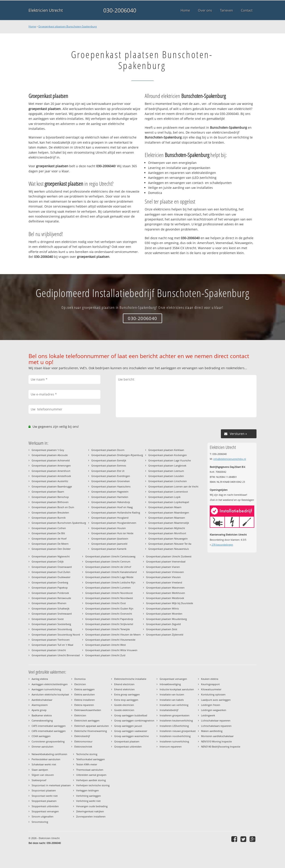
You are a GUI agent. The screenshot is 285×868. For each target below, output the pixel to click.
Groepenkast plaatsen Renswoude (51, 598)
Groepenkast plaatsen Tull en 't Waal (52, 645)
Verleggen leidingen (88, 790)
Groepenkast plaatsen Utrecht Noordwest (109, 598)
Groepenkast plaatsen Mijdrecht (167, 528)
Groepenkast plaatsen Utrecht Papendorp (109, 619)
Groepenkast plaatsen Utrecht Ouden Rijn (109, 608)
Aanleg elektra (40, 679)
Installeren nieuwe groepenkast (178, 731)
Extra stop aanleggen (126, 700)
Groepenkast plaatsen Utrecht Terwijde (108, 629)
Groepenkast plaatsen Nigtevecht (51, 556)
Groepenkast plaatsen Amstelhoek (51, 476)
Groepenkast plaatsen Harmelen (110, 497)
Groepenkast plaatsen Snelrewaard (52, 614)
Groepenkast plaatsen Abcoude (50, 455)
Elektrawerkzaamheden (88, 710)
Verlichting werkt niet (88, 801)
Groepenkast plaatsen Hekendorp (111, 502)
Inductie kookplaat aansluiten (177, 689)
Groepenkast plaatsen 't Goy (48, 450)
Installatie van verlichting (174, 705)
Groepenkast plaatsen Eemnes (109, 466)
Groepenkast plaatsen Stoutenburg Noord (56, 635)
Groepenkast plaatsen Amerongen (51, 466)
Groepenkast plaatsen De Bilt (48, 533)
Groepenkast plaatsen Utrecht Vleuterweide (110, 640)
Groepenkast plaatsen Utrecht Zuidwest (169, 556)
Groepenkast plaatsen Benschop (50, 497)
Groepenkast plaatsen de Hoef (49, 539)
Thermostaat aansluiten (90, 770)
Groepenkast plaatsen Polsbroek (50, 593)
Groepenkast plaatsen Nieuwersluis (169, 549)
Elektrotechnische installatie (130, 679)
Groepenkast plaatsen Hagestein (110, 492)
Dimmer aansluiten (43, 747)
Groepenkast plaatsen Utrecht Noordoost (109, 593)
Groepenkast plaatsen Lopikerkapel (169, 502)
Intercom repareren (171, 747)
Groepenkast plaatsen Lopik (164, 497)
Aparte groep (39, 710)
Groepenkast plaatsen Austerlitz (50, 481)
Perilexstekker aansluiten (46, 759)
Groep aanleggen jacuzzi (128, 726)
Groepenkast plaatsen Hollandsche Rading (116, 512)
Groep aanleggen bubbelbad (131, 715)
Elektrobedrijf (82, 736)
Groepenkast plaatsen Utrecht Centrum (108, 561)
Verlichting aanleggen (89, 796)
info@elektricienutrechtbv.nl (230, 459)
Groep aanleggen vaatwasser (131, 731)
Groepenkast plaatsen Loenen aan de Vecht (173, 486)
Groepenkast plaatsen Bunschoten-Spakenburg (68, 26)
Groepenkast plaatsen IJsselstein (110, 539)
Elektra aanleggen (84, 689)
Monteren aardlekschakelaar (217, 736)
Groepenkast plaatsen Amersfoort (51, 471)
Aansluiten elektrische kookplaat (50, 694)
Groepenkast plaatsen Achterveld (51, 460)
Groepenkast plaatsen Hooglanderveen (114, 523)
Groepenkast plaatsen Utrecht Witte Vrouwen (111, 650)
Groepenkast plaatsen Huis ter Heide (112, 533)
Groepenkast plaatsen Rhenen (49, 603)
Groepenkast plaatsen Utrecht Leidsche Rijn (110, 582)
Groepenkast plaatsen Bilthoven (50, 502)
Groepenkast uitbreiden (128, 747)
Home (32, 26)
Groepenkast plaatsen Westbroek (165, 598)
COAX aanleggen (41, 736)
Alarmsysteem (40, 705)
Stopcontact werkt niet (45, 796)
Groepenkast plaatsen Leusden (166, 476)
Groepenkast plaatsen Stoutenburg (52, 629)
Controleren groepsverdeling (48, 741)
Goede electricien (124, 705)
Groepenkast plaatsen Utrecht (49, 650)
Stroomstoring (40, 822)
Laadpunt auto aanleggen (216, 700)
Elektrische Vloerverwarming (91, 731)
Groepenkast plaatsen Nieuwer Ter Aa (170, 544)
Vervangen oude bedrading (92, 806)
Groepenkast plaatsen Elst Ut (108, 471)
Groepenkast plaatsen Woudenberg (166, 619)
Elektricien (80, 715)
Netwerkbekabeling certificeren (49, 754)
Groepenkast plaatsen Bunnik (49, 518)
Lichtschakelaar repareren (216, 720)
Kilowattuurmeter (211, 689)
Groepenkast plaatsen (127, 741)
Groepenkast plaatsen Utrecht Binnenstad (56, 655)
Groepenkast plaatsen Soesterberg (51, 624)
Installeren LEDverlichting (174, 726)
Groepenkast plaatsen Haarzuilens (111, 486)
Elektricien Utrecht (46, 10)
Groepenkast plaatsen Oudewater (51, 577)
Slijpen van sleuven (43, 775)
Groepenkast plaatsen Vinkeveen (165, 572)
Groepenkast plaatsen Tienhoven (51, 640)
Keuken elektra (210, 679)
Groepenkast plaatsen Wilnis (162, 608)
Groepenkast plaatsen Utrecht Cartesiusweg (110, 556)
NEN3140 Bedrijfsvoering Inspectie (221, 747)
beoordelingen (222, 545)
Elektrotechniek (83, 747)
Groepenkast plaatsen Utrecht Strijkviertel (109, 624)
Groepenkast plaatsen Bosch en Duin (53, 507)
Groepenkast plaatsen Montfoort (167, 533)
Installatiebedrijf (169, 710)
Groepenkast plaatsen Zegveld (163, 624)
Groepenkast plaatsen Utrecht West (106, 645)
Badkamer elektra (42, 715)
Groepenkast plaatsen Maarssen (167, 518)
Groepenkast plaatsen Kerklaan (166, 450)
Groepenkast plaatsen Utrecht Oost (106, 603)
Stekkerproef (39, 780)
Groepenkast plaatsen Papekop (50, 588)
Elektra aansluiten (85, 694)
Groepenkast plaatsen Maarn (165, 507)
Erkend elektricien (124, 689)
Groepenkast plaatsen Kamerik (109, 549)
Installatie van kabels (172, 700)
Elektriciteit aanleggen (87, 720)
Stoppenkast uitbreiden (45, 806)
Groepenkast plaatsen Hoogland (110, 518)
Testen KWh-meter (87, 764)
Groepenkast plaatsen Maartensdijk (169, 523)
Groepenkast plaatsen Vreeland (164, 582)
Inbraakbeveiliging (170, 684)
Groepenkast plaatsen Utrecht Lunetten (108, 588)
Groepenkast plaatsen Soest (48, 619)
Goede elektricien (124, 710)
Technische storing (87, 754)
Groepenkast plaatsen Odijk (48, 561)
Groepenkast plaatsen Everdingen (111, 476)
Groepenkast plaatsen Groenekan (111, 481)
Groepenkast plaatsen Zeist (162, 629)
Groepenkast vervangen (173, 679)
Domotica (80, 679)
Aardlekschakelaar (42, 700)
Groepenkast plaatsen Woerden (164, 614)
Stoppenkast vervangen (45, 811)
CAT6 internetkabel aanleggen (49, 731)
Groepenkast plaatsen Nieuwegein (168, 539)
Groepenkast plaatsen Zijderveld (165, 635)
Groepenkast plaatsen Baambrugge (52, 486)
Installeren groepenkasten (175, 715)
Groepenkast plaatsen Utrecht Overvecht (109, 614)
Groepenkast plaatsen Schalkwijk (51, 608)
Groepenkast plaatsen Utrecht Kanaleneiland (111, 572)
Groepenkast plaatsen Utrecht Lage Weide (109, 577)
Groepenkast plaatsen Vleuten (163, 577)
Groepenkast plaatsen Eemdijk (109, 460)
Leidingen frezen (211, 705)
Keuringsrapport (210, 684)
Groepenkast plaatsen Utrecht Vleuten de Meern (113, 635)
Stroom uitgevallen (43, 816)
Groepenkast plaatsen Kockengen (168, 455)
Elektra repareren (84, 705)
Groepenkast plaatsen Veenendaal (166, 561)
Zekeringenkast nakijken (90, 811)
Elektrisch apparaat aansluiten (92, 726)
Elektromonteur (83, 741)
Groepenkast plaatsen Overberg (50, 582)
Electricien (80, 684)
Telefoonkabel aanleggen (91, 759)
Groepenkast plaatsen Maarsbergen (169, 512)
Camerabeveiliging (42, 720)
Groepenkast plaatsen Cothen (49, 528)
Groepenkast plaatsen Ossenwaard (52, 567)
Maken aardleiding (212, 731)
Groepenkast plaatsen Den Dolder (51, 549)
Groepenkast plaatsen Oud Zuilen (51, 572)
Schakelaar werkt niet (44, 764)
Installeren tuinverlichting (174, 741)
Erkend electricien (124, 684)
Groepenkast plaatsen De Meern (50, 544)
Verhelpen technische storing (93, 785)
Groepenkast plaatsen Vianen (163, 567)
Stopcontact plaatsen (44, 790)
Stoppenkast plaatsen (44, 801)
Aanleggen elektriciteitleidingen (50, 684)
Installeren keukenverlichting (176, 720)
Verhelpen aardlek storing (91, 780)
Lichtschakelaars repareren (216, 726)
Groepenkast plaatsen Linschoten (168, 481)
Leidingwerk (208, 715)
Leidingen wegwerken (214, 710)
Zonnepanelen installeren (91, 816)
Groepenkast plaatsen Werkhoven (166, 593)
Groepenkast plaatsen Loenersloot (168, 492)
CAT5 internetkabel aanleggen (49, 726)
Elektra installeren (85, 700)
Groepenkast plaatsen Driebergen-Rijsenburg (117, 455)
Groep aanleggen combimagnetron (134, 720)
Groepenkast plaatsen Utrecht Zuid (105, 655)
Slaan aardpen (40, 770)
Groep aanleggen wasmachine (131, 736)
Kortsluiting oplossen (213, 694)
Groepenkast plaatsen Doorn (108, 450)
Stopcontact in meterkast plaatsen (51, 785)
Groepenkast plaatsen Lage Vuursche (170, 460)
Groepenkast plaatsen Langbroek (167, 466)
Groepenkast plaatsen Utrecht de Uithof (108, 567)
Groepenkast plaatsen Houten (109, 528)
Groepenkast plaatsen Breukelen (50, 512)
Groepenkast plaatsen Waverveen (165, 588)
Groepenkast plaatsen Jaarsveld (109, 544)
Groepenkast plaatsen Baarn (48, 492)
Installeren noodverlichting (175, 736)
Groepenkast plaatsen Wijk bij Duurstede (170, 603)
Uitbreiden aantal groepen (91, 775)
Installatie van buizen (172, 694)
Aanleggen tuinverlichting (46, 689)
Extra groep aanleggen (127, 694)
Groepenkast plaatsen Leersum (166, 471)
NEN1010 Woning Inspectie (216, 741)
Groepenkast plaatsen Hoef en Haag (112, 507)
